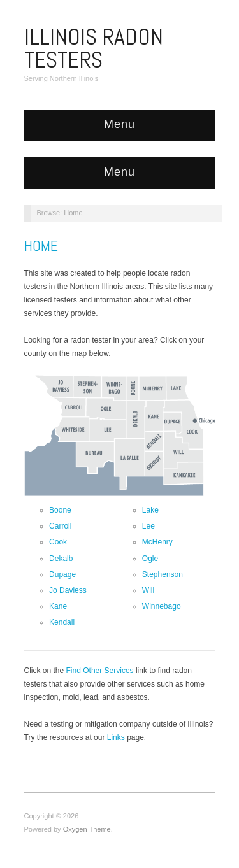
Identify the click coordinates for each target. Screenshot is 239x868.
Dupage (62, 574)
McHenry (157, 542)
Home (41, 245)
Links (116, 737)
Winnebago (162, 606)
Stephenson (163, 574)
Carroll (60, 526)
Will (148, 590)
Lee (148, 526)
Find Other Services (100, 671)
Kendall (62, 622)
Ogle (150, 559)
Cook (58, 542)
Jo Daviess (68, 590)
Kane (58, 606)
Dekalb (61, 559)
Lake (150, 510)
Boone (60, 510)
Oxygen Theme (87, 829)
